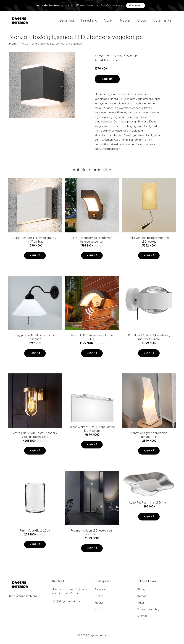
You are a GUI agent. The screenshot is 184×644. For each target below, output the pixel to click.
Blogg (142, 22)
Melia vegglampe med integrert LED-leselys (149, 242)
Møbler (125, 22)
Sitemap (142, 618)
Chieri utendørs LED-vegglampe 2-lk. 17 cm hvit (35, 242)
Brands (99, 598)
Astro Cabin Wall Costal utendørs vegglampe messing (35, 437)
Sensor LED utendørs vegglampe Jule (92, 340)
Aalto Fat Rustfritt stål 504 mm (149, 505)
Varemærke (162, 22)
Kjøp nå (107, 81)
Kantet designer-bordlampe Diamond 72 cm (149, 437)
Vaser (109, 22)
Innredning (89, 22)
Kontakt (142, 598)
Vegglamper (132, 58)
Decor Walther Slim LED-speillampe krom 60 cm (92, 431)
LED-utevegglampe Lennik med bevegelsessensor (92, 242)
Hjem (12, 46)
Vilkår (141, 605)
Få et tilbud (136, 5)
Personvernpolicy (148, 612)
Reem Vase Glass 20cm (35, 533)
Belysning (67, 22)
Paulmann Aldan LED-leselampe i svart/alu (92, 535)
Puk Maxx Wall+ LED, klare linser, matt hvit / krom (149, 340)
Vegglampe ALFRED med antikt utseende (35, 340)
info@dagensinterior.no (66, 604)
